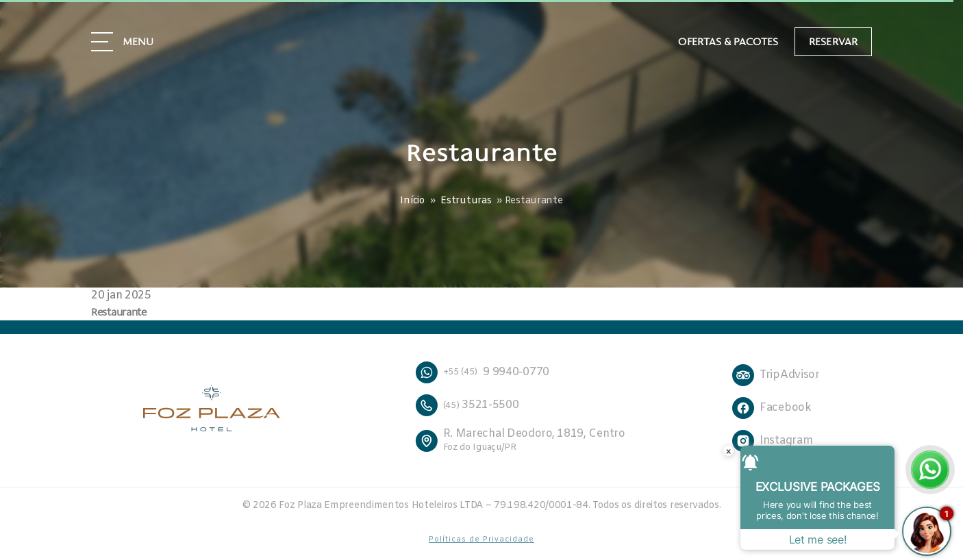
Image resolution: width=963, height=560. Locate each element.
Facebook (786, 408)
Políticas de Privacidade (481, 539)
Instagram (786, 441)
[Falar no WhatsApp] (930, 470)
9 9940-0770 (482, 372)
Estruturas (466, 201)
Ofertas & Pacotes (728, 42)
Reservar (833, 41)
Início (412, 201)
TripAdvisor (790, 375)
